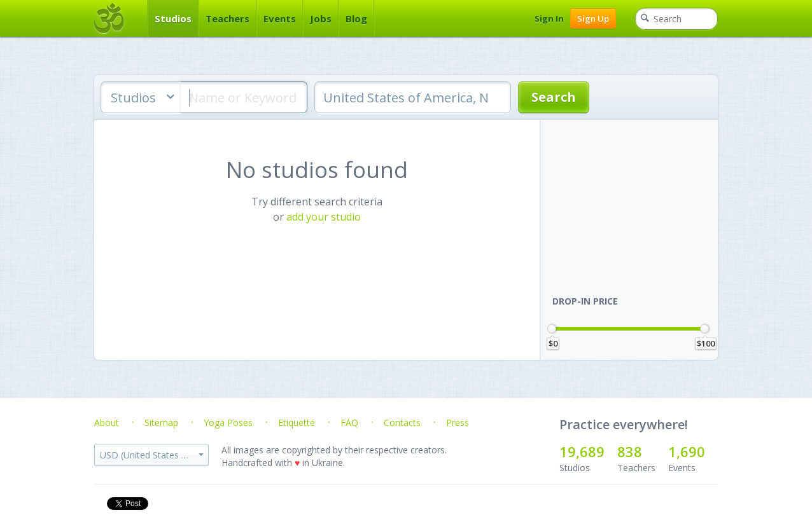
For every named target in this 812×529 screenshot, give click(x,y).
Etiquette (297, 423)
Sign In (549, 18)
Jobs (321, 18)
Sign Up (593, 18)
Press (458, 423)
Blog (356, 18)
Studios (173, 18)
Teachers (227, 18)
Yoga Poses (228, 423)
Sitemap (161, 423)
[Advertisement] (635, 200)
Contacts (402, 423)
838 (630, 451)
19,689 (582, 451)
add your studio (324, 217)
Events (280, 18)
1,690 (687, 451)
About (107, 423)
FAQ (349, 423)
